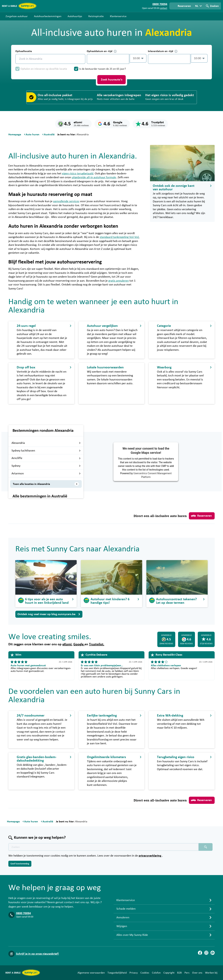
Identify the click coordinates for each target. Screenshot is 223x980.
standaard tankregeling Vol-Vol (119, 237)
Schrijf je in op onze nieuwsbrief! (37, 954)
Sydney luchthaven (46, 451)
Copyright (169, 973)
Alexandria (46, 443)
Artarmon (46, 474)
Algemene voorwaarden (91, 973)
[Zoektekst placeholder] (103, 847)
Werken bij (211, 973)
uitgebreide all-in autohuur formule (94, 177)
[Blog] (213, 953)
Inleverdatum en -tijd (163, 51)
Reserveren (201, 516)
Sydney (46, 466)
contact (164, 8)
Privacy (134, 973)
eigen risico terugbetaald (78, 174)
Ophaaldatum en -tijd (102, 51)
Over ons (197, 973)
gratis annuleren (119, 281)
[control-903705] (108, 59)
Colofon (156, 973)
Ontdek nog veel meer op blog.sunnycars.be (49, 614)
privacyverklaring (150, 856)
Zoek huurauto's (112, 80)
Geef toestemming (20, 864)
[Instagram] (206, 953)
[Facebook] (200, 953)
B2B (179, 973)
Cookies (145, 973)
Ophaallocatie (24, 51)
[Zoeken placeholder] (206, 847)
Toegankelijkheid (117, 973)
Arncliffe (46, 458)
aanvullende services (66, 201)
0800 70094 (23, 913)
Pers (187, 973)
